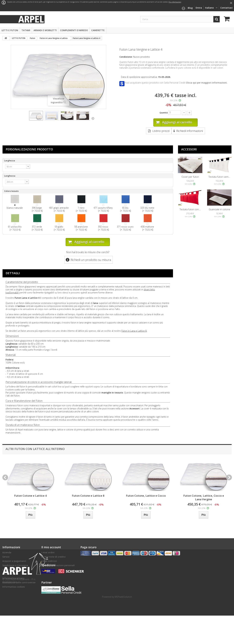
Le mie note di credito (53, 557)
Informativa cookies (14, 587)
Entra (199, 8)
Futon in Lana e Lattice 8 (134, 331)
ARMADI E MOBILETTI (45, 30)
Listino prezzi (161, 131)
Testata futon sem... (219, 177)
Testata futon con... (190, 209)
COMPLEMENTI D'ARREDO (74, 30)
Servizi (6, 557)
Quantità (164, 113)
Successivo (93, 118)
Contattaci (226, 8)
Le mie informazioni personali (58, 566)
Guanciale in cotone (219, 209)
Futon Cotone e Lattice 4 (30, 496)
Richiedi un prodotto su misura (91, 260)
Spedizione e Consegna (15, 566)
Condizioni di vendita (14, 570)
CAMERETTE (98, 30)
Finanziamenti (10, 574)
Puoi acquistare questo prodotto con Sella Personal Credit (176, 83)
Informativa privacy (13, 579)
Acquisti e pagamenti (14, 561)
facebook (183, 8)
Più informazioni (175, 2)
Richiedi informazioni (190, 131)
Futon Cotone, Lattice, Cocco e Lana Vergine (204, 498)
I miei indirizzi (49, 561)
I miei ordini (48, 553)
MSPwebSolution (123, 625)
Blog (190, 8)
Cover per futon (190, 177)
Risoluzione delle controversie (19, 583)
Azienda (7, 553)
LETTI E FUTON (10, 30)
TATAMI (26, 30)
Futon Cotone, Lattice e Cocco (146, 496)
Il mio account (51, 547)
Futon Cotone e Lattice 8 (88, 496)
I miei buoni (48, 570)
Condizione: (126, 57)
